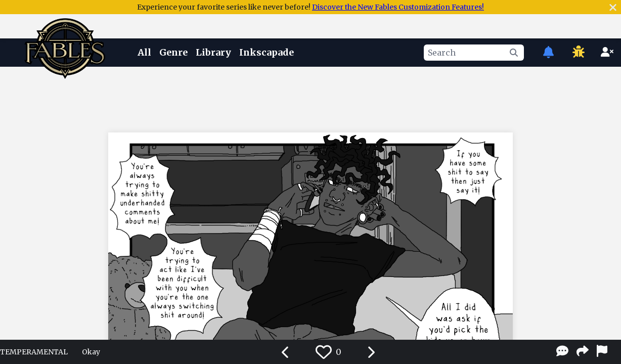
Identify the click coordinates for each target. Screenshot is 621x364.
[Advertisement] (310, 98)
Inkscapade (267, 52)
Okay (91, 352)
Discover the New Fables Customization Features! (398, 7)
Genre (173, 52)
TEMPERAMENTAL (34, 352)
